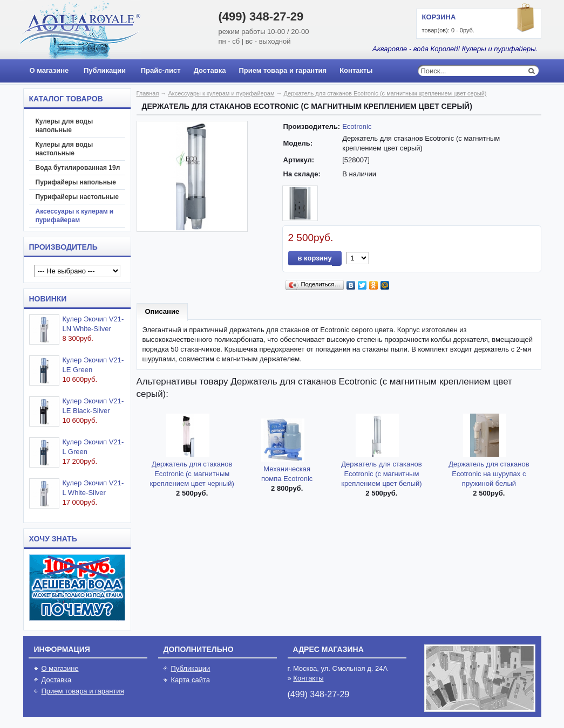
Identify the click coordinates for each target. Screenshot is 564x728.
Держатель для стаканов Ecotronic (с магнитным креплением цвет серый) (385, 93)
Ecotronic (357, 126)
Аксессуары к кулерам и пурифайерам (75, 216)
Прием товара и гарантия (283, 70)
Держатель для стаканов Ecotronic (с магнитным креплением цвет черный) (192, 474)
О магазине (49, 70)
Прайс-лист (161, 70)
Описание (162, 311)
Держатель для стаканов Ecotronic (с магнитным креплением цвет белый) (381, 474)
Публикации (105, 70)
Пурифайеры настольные (77, 197)
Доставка (210, 70)
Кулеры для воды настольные (64, 149)
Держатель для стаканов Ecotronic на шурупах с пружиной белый (489, 474)
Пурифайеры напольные (76, 182)
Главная (148, 93)
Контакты (356, 70)
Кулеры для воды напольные (64, 126)
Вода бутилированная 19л (78, 168)
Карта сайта (191, 680)
